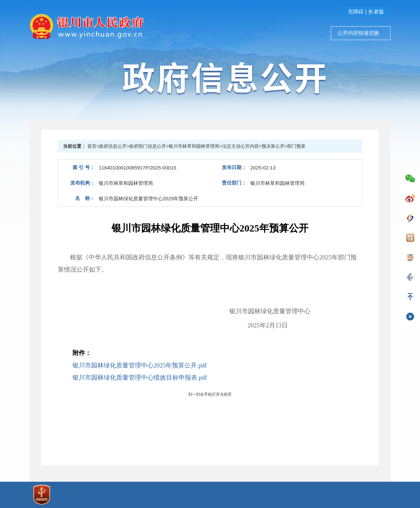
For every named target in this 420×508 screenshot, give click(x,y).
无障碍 (356, 12)
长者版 (376, 12)
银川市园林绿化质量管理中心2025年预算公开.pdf (140, 365)
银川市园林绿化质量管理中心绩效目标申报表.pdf (140, 377)
